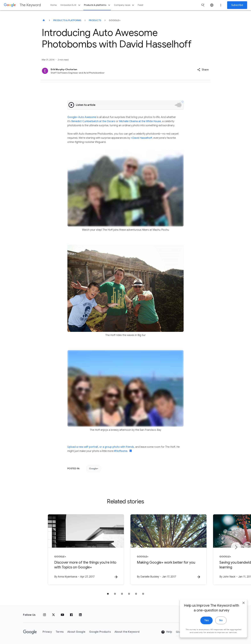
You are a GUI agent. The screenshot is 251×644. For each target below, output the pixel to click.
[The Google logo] (30, 632)
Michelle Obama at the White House (140, 121)
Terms (60, 632)
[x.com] (53, 615)
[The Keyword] (44, 20)
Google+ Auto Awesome (82, 117)
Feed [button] (140, 5)
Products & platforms (98, 5)
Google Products (100, 632)
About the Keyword (127, 632)
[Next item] (236, 547)
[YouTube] (62, 615)
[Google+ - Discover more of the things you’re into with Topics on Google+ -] (84, 550)
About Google (76, 632)
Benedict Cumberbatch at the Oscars (93, 121)
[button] (203, 70)
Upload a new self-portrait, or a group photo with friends (101, 447)
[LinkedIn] (80, 615)
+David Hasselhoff (142, 138)
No (218, 629)
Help (167, 632)
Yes (204, 629)
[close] (241, 612)
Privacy (47, 632)
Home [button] (54, 5)
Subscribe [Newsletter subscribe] (237, 5)
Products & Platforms (67, 20)
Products (95, 20)
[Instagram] (45, 615)
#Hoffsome (121, 451)
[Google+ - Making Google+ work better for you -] (167, 550)
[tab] (108, 594)
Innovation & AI (71, 5)
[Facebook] (71, 615)
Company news (124, 5)
